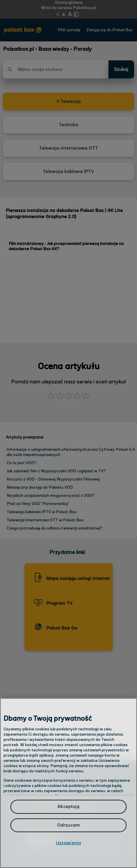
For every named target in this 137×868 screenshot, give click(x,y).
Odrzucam (68, 825)
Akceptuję (68, 807)
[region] (68, 783)
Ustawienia (69, 843)
